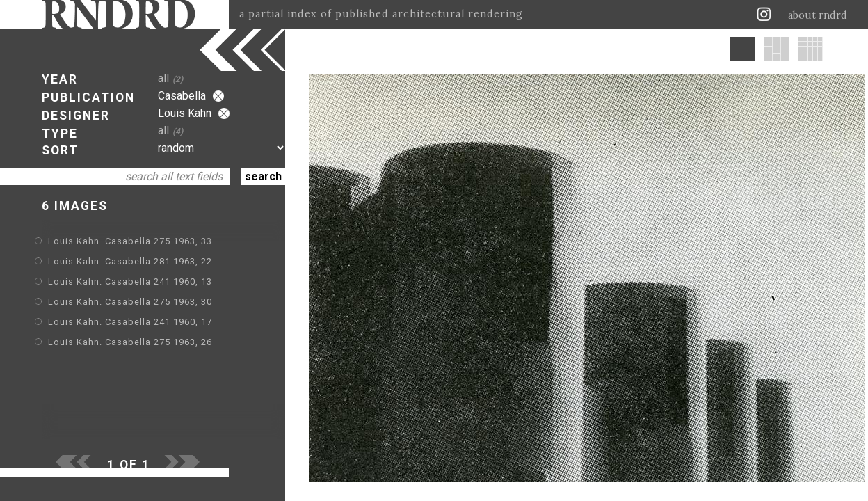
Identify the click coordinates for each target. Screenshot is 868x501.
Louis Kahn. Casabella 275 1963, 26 (130, 342)
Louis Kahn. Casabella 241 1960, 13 (130, 281)
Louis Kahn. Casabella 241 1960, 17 (130, 322)
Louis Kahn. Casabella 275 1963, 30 (130, 302)
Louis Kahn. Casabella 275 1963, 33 (130, 241)
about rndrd (818, 15)
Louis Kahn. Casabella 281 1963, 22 (130, 261)
